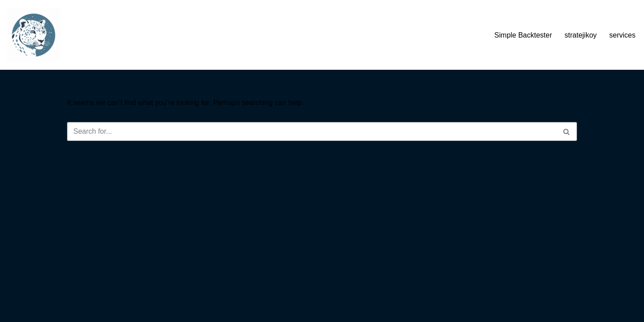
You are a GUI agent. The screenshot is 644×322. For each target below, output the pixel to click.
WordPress (147, 311)
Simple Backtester (523, 35)
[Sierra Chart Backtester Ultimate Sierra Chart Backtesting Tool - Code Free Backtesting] (34, 35)
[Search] (312, 131)
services (622, 35)
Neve (75, 311)
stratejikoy (580, 35)
